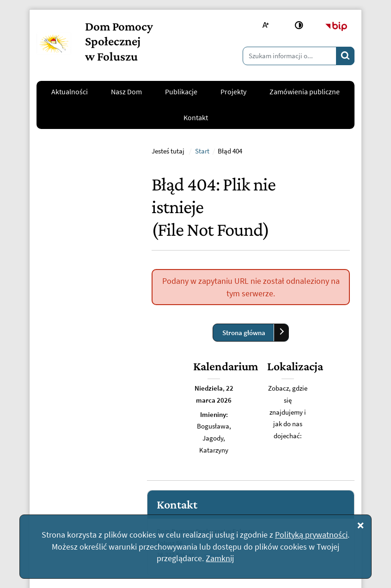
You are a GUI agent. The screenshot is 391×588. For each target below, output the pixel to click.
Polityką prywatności (311, 535)
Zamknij (220, 558)
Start (202, 244)
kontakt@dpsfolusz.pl (77, 428)
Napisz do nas (64, 456)
